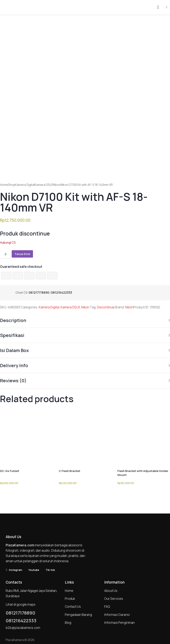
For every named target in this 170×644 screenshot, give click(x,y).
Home (4, 185)
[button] (167, 7)
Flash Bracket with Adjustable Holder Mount (143, 473)
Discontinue (106, 307)
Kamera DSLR (44, 185)
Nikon (57, 185)
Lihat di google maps (21, 604)
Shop (12, 185)
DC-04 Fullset (10, 471)
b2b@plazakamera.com (23, 628)
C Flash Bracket (70, 471)
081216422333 (62, 293)
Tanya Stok (22, 254)
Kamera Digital (25, 185)
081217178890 (39, 293)
